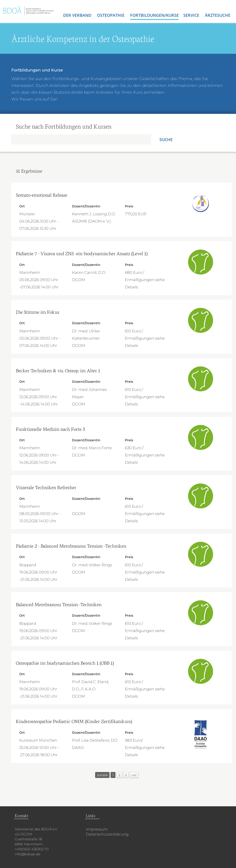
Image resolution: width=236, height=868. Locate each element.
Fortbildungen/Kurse (154, 15)
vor (134, 775)
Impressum (97, 829)
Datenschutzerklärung (107, 834)
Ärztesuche (218, 15)
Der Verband (78, 15)
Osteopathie (111, 15)
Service (192, 15)
